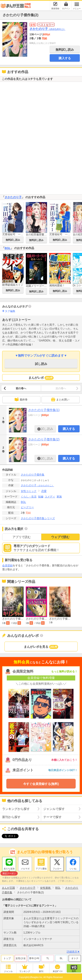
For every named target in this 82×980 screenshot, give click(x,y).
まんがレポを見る (41, 647)
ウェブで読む (60, 537)
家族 (59, 497)
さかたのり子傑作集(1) (44, 410)
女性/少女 (21, 957)
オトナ (75, 957)
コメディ (50, 497)
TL (48, 957)
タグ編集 (10, 311)
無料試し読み (65, 50)
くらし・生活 (29, 497)
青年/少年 (34, 957)
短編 (41, 497)
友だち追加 (9, 868)
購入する (65, 58)
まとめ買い (60, 399)
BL (61, 957)
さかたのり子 (47, 29)
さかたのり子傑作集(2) (44, 439)
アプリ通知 (41, 868)
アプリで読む (22, 537)
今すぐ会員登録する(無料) (41, 784)
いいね (73, 868)
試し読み (41, 364)
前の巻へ (21, 388)
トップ (7, 957)
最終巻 (21, 399)
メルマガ (25, 868)
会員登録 (7, 565)
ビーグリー (27, 507)
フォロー (57, 868)
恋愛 (44, 491)
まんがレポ (41, 378)
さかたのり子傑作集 (33, 475)
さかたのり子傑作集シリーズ (38, 518)
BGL (8, 248)
